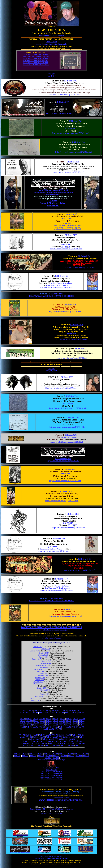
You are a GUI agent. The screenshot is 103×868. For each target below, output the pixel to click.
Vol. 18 (68, 713)
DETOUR (68, 223)
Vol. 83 (81, 735)
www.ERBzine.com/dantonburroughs (61, 800)
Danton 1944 (44, 657)
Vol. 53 (36, 725)
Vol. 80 (62, 735)
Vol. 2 (31, 711)
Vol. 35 (49, 721)
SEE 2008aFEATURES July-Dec (36, 61)
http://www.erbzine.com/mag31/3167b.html (67, 225)
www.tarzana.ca (69, 437)
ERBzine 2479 (70, 305)
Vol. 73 (58, 729)
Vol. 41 (23, 723)
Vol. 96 (45, 739)
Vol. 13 (35, 713)
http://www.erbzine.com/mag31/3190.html (66, 249)
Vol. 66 (55, 727)
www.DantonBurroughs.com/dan (51, 35)
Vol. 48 (69, 723)
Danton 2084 (40, 678)
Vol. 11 (22, 713)
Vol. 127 (25, 754)
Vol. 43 (36, 723)
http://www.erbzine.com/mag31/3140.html (56, 287)
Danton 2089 (42, 688)
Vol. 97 (51, 739)
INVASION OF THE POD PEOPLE (68, 227)
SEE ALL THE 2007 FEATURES (36, 65)
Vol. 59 (75, 725)
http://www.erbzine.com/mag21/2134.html (80, 267)
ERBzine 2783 (78, 142)
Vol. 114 (60, 743)
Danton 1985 (39, 669)
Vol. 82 (75, 735)
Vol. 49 (75, 723)
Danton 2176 (34, 700)
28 (62, 247)
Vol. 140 (49, 756)
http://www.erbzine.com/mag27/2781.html (68, 427)
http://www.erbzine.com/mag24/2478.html (65, 616)
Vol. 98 (58, 739)
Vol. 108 (78, 741)
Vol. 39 (75, 721)
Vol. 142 (64, 756)
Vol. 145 (86, 756)
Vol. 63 (35, 727)
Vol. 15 (48, 713)
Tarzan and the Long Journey (52, 549)
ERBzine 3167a (66, 491)
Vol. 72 (51, 729)
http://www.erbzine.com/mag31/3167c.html (67, 229)
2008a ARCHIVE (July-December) (51, 773)
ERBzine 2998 (67, 377)
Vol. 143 (71, 756)
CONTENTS (51, 42)
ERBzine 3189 (71, 235)
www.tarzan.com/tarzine (51, 638)
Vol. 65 (49, 727)
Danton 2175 (35, 698)
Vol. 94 (32, 739)
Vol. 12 (29, 713)
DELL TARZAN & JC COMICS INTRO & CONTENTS (51, 296)
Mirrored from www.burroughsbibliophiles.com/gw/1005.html (53, 192)
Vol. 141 (56, 756)
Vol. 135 (85, 754)
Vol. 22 (29, 719)
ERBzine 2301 (71, 81)
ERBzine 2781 (73, 417)
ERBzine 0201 (71, 435)
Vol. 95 (38, 739)
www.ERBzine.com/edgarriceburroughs (20, 853)
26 (73, 525)
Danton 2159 (44, 694)
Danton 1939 (43, 655)
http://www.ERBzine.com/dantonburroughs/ (52, 630)
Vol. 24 (42, 719)
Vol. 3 (36, 711)
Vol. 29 (75, 719)
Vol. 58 (69, 725)
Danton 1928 (44, 653)
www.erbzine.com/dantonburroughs (52, 44)
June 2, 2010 (51, 76)
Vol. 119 (33, 745)
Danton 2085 (39, 680)
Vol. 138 (33, 756)
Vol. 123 (63, 745)
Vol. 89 (55, 737)
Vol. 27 (62, 719)
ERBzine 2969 (76, 325)
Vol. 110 (30, 743)
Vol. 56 (55, 725)
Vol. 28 (69, 719)
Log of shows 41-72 (54, 546)
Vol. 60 (82, 725)
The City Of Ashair (62, 586)
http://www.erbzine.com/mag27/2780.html (67, 408)
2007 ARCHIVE (52, 770)
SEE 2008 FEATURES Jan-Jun (36, 63)
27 (76, 525)
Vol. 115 (67, 743)
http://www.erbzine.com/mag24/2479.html (65, 311)
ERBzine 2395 (57, 294)
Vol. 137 (25, 756)
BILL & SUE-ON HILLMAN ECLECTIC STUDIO (52, 858)
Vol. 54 (42, 725)
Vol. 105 (55, 741)
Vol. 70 (82, 727)
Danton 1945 (36, 659)
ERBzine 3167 (69, 469)
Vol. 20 (81, 713)
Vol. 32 (29, 721)
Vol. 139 (41, 756)
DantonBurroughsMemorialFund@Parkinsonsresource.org (51, 809)
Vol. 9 (71, 711)
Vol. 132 (62, 754)
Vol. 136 (17, 756)
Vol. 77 (42, 735)
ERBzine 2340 (59, 538)
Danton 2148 (45, 690)
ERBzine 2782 (76, 121)
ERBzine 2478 (70, 610)
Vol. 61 (22, 727)
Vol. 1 (25, 711)
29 (66, 247)
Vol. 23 (35, 719)
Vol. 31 (23, 721)
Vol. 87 (42, 737)
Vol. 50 (82, 723)
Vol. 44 (42, 723)
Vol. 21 (22, 719)
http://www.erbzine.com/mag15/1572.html (71, 358)
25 (69, 525)
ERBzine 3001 (53, 206)
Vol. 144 (79, 756)
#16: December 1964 (63, 459)
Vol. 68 (68, 727)
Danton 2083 (43, 676)
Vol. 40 (82, 721)
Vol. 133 (70, 754)
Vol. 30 (82, 719)
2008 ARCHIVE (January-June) (51, 772)
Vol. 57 (62, 725)
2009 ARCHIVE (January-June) (51, 775)
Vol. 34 (42, 721)
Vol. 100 (72, 739)
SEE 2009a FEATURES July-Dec (36, 57)
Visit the (53, 201)
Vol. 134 (77, 754)
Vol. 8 (65, 711)
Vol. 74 (22, 735)
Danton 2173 (39, 696)
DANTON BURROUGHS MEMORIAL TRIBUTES (52, 627)
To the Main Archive (51, 768)
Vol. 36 (55, 721)
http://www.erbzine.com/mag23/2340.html (54, 551)
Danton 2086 (38, 682)
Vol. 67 (62, 727)
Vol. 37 (62, 721)
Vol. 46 (55, 723)
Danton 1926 (46, 649)
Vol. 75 (29, 735)
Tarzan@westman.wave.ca (61, 797)
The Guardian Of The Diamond (57, 588)
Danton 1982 (45, 667)
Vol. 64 (42, 727)
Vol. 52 (29, 725)
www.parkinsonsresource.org (51, 813)
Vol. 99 (65, 739)
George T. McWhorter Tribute (53, 203)
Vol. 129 (40, 754)
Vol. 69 (75, 727)
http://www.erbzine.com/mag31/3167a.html (62, 501)
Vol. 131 (55, 754)
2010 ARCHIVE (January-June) (51, 779)
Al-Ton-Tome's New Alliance (62, 283)
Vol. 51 (23, 725)
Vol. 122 (56, 745)
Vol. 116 (74, 743)
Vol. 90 (62, 737)
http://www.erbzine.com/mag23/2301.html (65, 95)
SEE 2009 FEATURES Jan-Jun (36, 59)
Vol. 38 (69, 721)
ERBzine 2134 (84, 256)
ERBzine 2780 (72, 396)
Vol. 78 (48, 735)
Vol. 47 (62, 723)
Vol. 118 (26, 745)
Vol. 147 (51, 74)
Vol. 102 (33, 741)
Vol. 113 (52, 743)
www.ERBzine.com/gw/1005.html (53, 190)
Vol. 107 (71, 741)
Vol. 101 (25, 741)
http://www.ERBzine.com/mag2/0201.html (66, 442)
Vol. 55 (49, 725)
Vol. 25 (49, 719)
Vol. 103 (40, 741)
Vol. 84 (23, 737)
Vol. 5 (48, 711)
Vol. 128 (32, 754)
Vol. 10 (77, 711)
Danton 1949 (46, 663)
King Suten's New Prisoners (57, 285)
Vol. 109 (23, 743)
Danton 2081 (40, 671)
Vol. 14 (42, 713)
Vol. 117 (82, 743)
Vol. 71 (45, 729)
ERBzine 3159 (73, 162)
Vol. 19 (74, 713)
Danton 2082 (44, 674)
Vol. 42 (30, 723)
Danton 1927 (35, 651)
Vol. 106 (63, 741)
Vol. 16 (55, 713)
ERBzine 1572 (81, 349)
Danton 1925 (38, 647)
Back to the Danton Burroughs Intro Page (51, 760)
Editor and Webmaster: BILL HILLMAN (51, 856)
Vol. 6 (53, 711)
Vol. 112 (45, 743)
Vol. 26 (56, 719)
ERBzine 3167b (71, 214)
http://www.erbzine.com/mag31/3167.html (65, 481)
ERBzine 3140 (61, 276)
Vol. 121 (48, 745)
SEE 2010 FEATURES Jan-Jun (36, 54)
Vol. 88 (49, 737)
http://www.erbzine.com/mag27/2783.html (74, 152)
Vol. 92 (75, 737)
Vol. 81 (68, 735)
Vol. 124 (71, 745)
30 (69, 247)
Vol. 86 (36, 737)
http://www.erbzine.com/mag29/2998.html (61, 388)
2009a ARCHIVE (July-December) (51, 777)
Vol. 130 (47, 754)
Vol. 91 (69, 737)
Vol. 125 (78, 745)
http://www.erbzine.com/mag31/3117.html (59, 113)
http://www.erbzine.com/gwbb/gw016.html (63, 461)
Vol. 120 (41, 745)
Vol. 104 (48, 741)
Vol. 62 (29, 727)
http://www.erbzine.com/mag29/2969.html (71, 339)
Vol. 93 (82, 737)
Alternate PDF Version (53, 194)
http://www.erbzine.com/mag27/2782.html (71, 133)
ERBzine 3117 (63, 102)
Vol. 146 (51, 369)
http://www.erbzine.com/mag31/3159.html (68, 172)
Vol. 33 (36, 721)
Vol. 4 (42, 711)
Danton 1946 (46, 661)
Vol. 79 (55, 735)
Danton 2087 (38, 684)
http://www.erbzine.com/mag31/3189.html (68, 528)
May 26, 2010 (51, 371)
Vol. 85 (29, 737)
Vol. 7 (59, 711)
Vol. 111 (37, 743)
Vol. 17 (61, 713)
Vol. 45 (49, 723)
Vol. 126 (17, 754)
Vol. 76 (35, 735)
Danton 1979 (41, 665)
